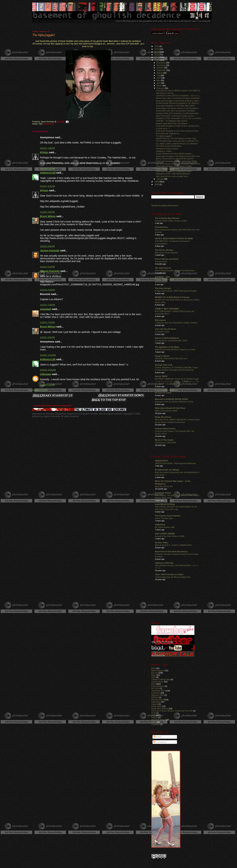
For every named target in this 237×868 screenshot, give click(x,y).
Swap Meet (156, 706)
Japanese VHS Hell (164, 563)
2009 (157, 182)
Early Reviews (158, 686)
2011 (157, 57)
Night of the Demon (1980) (166, 411)
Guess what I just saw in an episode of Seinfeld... (176, 111)
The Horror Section (164, 250)
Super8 (155, 704)
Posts (157, 737)
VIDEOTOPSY (161, 461)
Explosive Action (163, 493)
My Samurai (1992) (163, 393)
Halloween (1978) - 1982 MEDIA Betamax (173, 174)
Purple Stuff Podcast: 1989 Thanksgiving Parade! (176, 291)
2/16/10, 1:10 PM (47, 385)
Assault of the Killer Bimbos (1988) (170, 536)
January (160, 179)
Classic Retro (157, 682)
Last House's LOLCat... (165, 93)
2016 (157, 46)
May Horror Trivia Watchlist (166, 253)
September (162, 70)
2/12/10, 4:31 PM (47, 186)
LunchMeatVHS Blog (165, 504)
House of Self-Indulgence (167, 338)
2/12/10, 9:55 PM (47, 337)
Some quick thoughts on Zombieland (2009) (174, 171)
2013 (157, 52)
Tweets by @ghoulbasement (165, 206)
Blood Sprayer (158, 670)
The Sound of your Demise (168, 516)
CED (153, 677)
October (160, 68)
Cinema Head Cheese (165, 428)
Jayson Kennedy (50, 251)
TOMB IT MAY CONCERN (167, 309)
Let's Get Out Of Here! (166, 329)
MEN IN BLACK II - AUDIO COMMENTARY (173, 545)
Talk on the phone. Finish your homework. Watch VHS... (179, 164)
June (159, 78)
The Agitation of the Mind (167, 347)
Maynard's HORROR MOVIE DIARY (172, 399)
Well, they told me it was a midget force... (173, 176)
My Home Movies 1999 (165, 527)
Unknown (46, 374)
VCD (153, 713)
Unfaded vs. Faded (164, 151)
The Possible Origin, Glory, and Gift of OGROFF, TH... (178, 141)
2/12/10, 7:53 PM (47, 322)
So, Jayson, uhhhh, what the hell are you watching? (177, 144)
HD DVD (155, 688)
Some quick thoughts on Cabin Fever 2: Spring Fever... (178, 126)
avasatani (46, 309)
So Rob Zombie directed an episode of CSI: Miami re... (178, 103)
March (160, 86)
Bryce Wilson (48, 216)
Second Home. (161, 262)
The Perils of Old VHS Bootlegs (169, 146)
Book (154, 675)
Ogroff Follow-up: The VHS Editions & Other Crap (176, 138)
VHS (153, 715)
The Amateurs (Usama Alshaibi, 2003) (171, 341)
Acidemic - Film (162, 277)
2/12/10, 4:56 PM (47, 212)
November (161, 65)
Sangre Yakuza (162, 356)
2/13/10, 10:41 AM (48, 370)
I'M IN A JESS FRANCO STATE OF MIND (174, 238)
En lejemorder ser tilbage (167, 470)
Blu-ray (154, 673)
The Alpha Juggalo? (44, 35)
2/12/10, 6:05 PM (47, 246)
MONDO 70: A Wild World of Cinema (172, 297)
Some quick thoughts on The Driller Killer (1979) (175, 106)
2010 (157, 60)
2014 (157, 49)
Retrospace (160, 320)
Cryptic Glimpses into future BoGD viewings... (174, 154)
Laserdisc (156, 693)
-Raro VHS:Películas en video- (169, 574)
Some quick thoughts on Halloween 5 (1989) (174, 166)
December (161, 63)
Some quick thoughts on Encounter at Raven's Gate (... (178, 101)
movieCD (155, 724)
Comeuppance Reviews (166, 390)
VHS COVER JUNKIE (165, 534)
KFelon (44, 152)
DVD (153, 684)
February (161, 88)
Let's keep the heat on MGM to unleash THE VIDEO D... (179, 91)
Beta (153, 668)
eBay (154, 722)
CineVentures (161, 227)
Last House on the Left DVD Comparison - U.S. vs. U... (178, 96)
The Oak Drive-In (163, 268)
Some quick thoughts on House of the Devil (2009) (176, 161)
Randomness (49, 124)
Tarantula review (162, 332)
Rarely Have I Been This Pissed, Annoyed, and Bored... (178, 98)
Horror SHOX (161, 376)
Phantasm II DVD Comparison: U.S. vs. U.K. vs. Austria (178, 118)
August (160, 73)
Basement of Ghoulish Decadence (171, 551)
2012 (157, 54)
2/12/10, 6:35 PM (47, 290)
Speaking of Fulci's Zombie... (168, 149)
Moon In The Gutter (164, 440)
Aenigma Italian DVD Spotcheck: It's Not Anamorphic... (178, 113)
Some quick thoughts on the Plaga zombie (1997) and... (178, 156)
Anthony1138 (48, 173)
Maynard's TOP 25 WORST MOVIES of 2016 (174, 402)
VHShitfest (160, 525)
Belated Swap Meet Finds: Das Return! (172, 123)
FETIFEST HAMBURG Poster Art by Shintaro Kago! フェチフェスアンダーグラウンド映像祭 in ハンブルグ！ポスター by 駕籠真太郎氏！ (177, 381)
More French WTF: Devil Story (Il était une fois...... (176, 116)
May (159, 80)
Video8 (154, 717)
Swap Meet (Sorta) (160, 708)
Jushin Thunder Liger (164, 518)
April (159, 83)
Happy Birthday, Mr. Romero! (168, 169)
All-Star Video (162, 542)
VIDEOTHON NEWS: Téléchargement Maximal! (175, 463)
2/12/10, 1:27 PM (47, 168)
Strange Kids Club (164, 365)
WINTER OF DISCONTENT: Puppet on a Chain (175, 350)
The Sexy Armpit (163, 288)
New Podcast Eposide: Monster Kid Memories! (175, 271)
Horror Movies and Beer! (167, 259)
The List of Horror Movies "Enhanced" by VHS (172, 711)
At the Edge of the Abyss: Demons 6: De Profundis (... (178, 108)
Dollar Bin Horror (163, 417)
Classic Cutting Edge (161, 679)
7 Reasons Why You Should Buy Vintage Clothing (176, 323)
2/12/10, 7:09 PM (47, 305)
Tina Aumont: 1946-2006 (165, 443)
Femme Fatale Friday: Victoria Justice (171, 221)
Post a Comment (40, 390)
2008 (157, 184)
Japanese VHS (158, 691)
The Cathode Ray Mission (167, 218)
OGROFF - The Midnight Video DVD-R (172, 121)
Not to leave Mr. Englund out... (168, 133)
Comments (160, 742)
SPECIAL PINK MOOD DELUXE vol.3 (171, 358)
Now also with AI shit (164, 486)
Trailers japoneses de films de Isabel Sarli (173, 577)
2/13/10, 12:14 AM (48, 355)
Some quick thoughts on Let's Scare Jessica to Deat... (178, 131)
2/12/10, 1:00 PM (47, 148)
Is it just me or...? (163, 128)
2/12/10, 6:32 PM (47, 267)
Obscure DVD (157, 695)
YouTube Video (158, 720)
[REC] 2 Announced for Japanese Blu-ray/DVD (175, 159)
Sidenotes (156, 702)
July (159, 75)
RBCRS (155, 697)
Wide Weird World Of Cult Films (170, 408)
